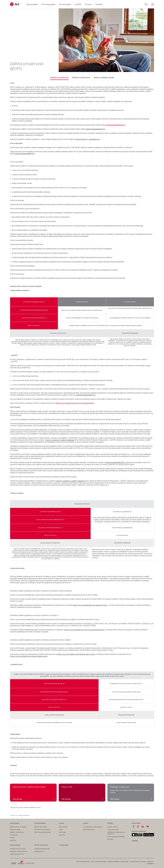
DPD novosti (63, 827)
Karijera (86, 823)
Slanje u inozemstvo (17, 832)
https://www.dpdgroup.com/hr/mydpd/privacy (75, 403)
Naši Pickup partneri (17, 854)
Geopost (150, 861)
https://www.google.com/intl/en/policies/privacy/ (84, 630)
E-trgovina (14, 835)
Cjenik (12, 838)
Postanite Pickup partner (19, 851)
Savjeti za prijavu (89, 830)
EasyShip (13, 840)
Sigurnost (125, 861)
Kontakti (110, 839)
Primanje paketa (40, 823)
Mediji (61, 830)
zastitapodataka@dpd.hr (116, 125)
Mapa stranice (135, 861)
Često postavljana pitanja (116, 837)
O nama (61, 823)
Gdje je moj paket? (41, 827)
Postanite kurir (40, 851)
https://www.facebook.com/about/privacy (90, 605)
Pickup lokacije (15, 845)
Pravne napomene (83, 861)
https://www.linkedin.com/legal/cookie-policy (29, 656)
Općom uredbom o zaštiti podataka (60, 440)
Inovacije (62, 835)
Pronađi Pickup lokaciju (42, 830)
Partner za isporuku (41, 845)
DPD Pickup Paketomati (43, 832)
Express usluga (15, 830)
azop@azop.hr (94, 139)
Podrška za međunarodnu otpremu (116, 833)
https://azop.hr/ (82, 139)
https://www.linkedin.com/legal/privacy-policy (76, 654)
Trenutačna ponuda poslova (93, 827)
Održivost (62, 832)
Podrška (110, 823)
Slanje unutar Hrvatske (18, 827)
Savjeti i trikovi (113, 827)
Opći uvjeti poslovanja (99, 861)
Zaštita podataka (114, 861)
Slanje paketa (15, 823)
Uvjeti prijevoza (113, 830)
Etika (144, 861)
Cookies (135, 841)
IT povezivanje (64, 845)
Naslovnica (14, 815)
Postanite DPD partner (42, 849)
